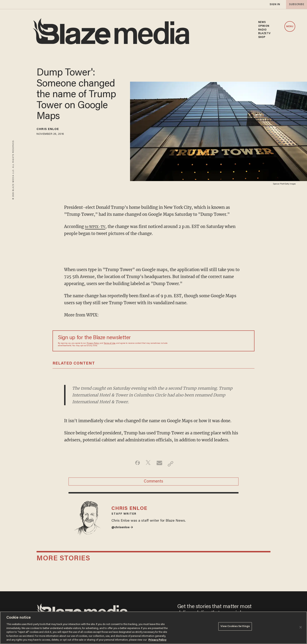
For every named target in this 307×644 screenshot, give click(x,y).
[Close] (301, 627)
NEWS (262, 22)
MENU (290, 27)
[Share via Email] (160, 464)
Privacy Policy (93, 343)
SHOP (262, 37)
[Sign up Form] (221, 341)
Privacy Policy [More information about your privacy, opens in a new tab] (157, 640)
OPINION (264, 26)
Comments (153, 483)
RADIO (263, 30)
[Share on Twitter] (147, 464)
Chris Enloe (51, 130)
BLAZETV (264, 34)
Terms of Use (110, 343)
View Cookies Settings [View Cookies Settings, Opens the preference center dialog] (235, 627)
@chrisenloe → (124, 535)
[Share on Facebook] (135, 464)
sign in (275, 4)
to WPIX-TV (97, 226)
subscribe (295, 4)
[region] (153, 628)
